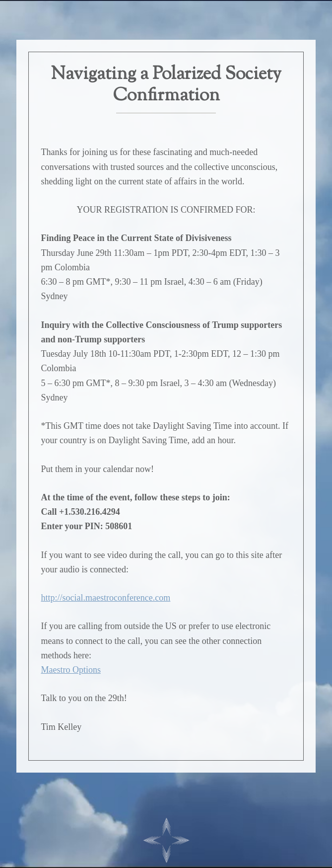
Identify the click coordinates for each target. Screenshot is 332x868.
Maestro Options (71, 670)
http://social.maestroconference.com (105, 598)
